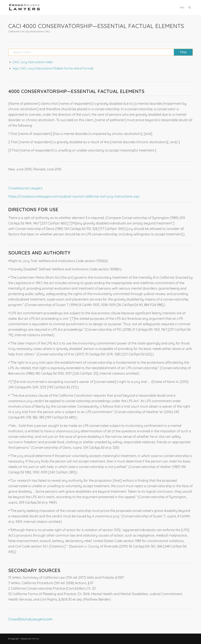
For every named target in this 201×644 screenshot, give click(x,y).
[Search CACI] (100, 52)
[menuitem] (182, 7)
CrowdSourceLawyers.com (30, 619)
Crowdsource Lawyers (25, 188)
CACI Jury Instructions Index (33, 62)
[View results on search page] (183, 52)
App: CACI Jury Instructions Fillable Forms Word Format (53, 68)
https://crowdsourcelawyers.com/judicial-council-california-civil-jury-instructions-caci (74, 196)
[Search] (189, 7)
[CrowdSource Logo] (25, 7)
